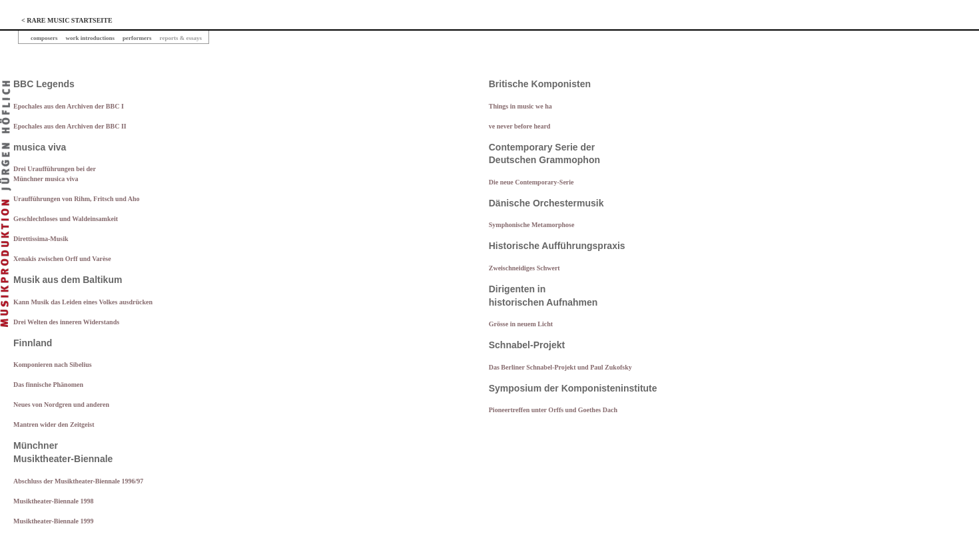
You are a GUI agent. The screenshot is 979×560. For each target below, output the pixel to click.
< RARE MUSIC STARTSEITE (67, 20)
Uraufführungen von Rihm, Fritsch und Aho (76, 199)
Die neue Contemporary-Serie (531, 182)
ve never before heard (520, 126)
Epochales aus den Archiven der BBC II (70, 126)
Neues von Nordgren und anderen (61, 405)
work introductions (91, 38)
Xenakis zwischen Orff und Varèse (62, 259)
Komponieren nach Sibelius (53, 365)
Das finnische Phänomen (48, 385)
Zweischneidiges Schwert (524, 268)
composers (44, 38)
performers (137, 38)
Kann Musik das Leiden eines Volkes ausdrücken (83, 302)
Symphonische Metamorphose (532, 225)
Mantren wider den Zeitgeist (54, 424)
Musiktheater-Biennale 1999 (53, 521)
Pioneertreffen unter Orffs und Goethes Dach (553, 410)
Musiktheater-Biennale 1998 (53, 501)
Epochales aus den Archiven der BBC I (69, 106)
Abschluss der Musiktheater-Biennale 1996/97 (78, 481)
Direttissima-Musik (41, 239)
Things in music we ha (520, 106)
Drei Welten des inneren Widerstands (66, 322)
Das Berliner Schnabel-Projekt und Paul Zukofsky (560, 367)
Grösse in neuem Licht (521, 324)
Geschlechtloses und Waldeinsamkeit (66, 219)
